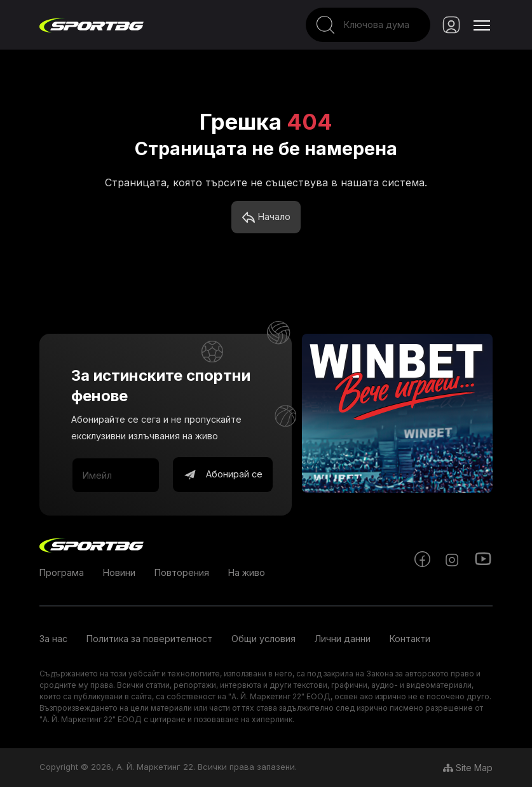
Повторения (182, 572)
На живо (247, 572)
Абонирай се (223, 475)
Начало (266, 217)
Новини (119, 572)
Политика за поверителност (149, 639)
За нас (53, 639)
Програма (62, 572)
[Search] (368, 25)
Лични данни (343, 639)
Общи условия (263, 639)
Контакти (410, 639)
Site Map (468, 768)
